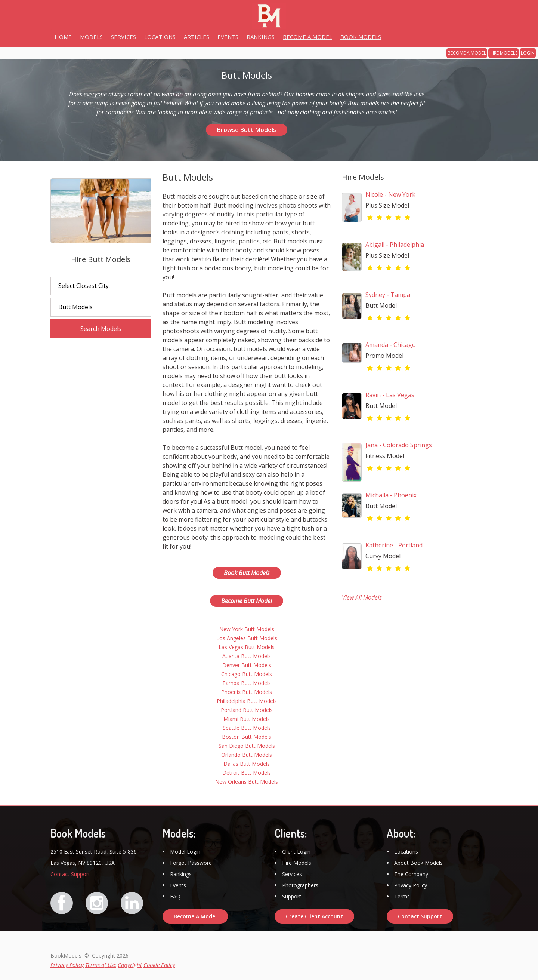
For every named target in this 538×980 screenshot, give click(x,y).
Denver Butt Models (247, 665)
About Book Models (418, 863)
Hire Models (297, 863)
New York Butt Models (247, 629)
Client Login (296, 852)
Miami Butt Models (247, 719)
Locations (406, 852)
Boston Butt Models (247, 737)
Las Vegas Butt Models (247, 647)
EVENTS (228, 37)
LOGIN (528, 53)
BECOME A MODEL (467, 53)
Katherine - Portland (394, 545)
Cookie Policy (159, 965)
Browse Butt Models (247, 130)
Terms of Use (101, 965)
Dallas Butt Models (247, 764)
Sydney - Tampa (388, 295)
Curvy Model (383, 556)
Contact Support (70, 874)
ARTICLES (197, 37)
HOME (63, 37)
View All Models (362, 597)
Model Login (185, 852)
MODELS (91, 37)
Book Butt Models (247, 573)
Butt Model (381, 305)
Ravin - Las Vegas (390, 395)
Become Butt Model (247, 601)
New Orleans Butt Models (247, 782)
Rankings (181, 874)
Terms (402, 896)
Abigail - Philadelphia (395, 245)
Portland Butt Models (247, 710)
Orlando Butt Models (247, 755)
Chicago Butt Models (247, 674)
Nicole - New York (390, 194)
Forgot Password (191, 863)
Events (178, 885)
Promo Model (384, 356)
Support (292, 896)
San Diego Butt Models (247, 746)
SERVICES (123, 37)
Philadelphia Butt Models (247, 701)
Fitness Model (385, 456)
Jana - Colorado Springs (399, 445)
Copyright (130, 965)
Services (292, 874)
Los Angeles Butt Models (247, 638)
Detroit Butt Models (247, 773)
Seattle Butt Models (247, 728)
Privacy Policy (411, 885)
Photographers (300, 885)
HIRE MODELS (503, 53)
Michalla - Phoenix (391, 495)
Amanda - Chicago (391, 345)
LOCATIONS (160, 37)
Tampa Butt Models (247, 683)
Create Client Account (314, 916)
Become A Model (195, 916)
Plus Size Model (387, 205)
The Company (411, 874)
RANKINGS (261, 37)
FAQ (175, 896)
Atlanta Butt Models (247, 656)
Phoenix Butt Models (247, 692)
